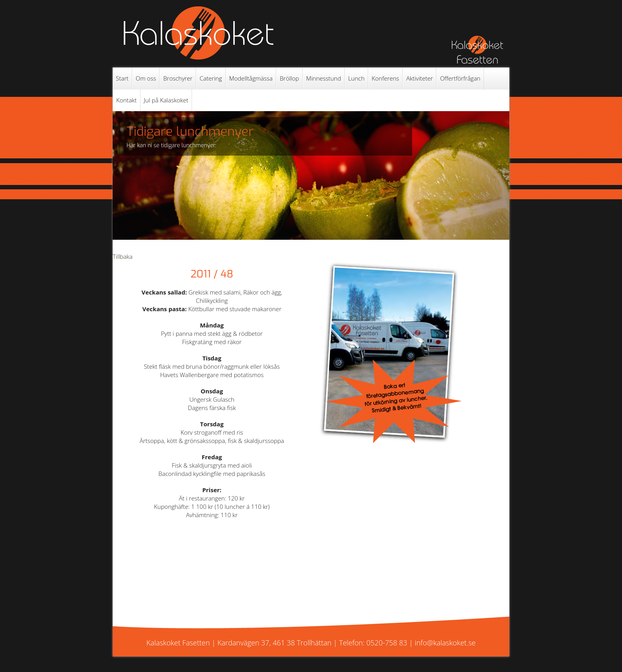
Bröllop (289, 78)
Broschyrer (178, 78)
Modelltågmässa (251, 78)
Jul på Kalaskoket (166, 100)
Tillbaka (123, 256)
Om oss (146, 78)
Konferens (385, 78)
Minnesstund (324, 78)
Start (122, 78)
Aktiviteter (419, 78)
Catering (211, 78)
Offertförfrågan (460, 78)
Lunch (356, 78)
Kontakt (127, 100)
